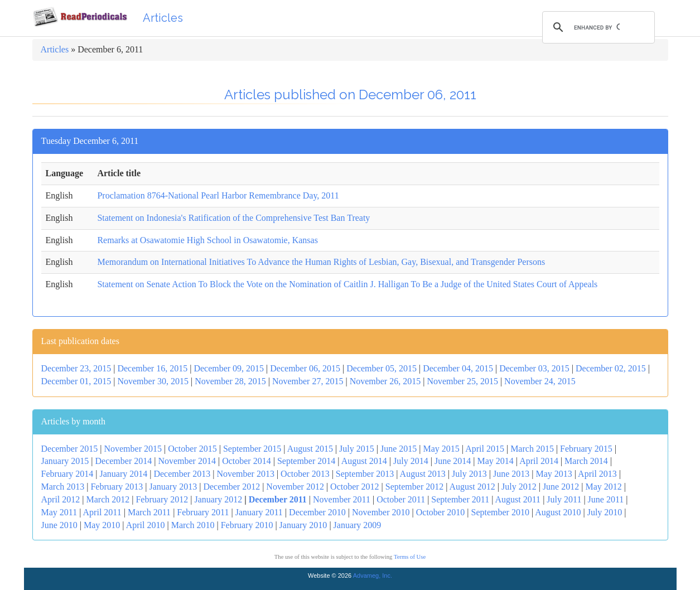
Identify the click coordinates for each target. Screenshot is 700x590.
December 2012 (231, 487)
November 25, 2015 (462, 381)
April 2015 (485, 449)
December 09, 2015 (229, 368)
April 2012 (61, 499)
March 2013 (63, 487)
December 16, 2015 (152, 368)
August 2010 (558, 512)
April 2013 (597, 474)
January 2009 (358, 525)
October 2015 (192, 449)
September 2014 (306, 461)
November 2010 (381, 512)
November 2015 (133, 449)
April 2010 (146, 525)
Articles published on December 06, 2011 (350, 95)
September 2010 (500, 512)
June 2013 (511, 474)
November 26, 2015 (385, 381)
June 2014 (453, 461)
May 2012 (603, 487)
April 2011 (102, 512)
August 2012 (472, 487)
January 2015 (65, 461)
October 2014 (247, 461)
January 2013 (173, 487)
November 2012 (295, 487)
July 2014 (411, 461)
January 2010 (303, 525)
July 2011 (564, 499)
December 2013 (182, 474)
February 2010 (247, 525)
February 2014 (67, 474)
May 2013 (554, 474)
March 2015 (532, 449)
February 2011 (203, 512)
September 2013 (365, 474)
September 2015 (252, 449)
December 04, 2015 (458, 368)
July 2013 (469, 474)
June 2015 (399, 449)
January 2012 (218, 499)
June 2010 (59, 525)
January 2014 (123, 474)
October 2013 (305, 474)
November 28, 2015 (230, 381)
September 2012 (414, 487)
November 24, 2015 (540, 381)
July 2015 (357, 449)
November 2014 (187, 461)
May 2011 (59, 512)
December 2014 (123, 461)
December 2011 (278, 499)
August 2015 (310, 449)
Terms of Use (410, 557)
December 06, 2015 (305, 368)
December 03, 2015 (534, 368)
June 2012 (561, 487)
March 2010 (193, 525)
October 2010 (441, 512)
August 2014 (364, 461)
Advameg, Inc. (373, 576)
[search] (597, 27)
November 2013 (245, 474)
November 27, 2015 (308, 381)
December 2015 (70, 449)
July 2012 (519, 487)
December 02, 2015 (611, 368)
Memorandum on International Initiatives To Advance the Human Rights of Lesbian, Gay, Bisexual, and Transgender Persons (321, 262)
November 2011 (342, 499)
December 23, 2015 (76, 368)
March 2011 (149, 512)
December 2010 (317, 512)
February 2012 (162, 499)
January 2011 (259, 512)
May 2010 (102, 525)
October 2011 (401, 499)
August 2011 (518, 499)
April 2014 (539, 461)
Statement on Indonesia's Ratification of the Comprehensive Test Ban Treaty (233, 218)
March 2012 (108, 499)
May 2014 (495, 461)
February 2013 (117, 487)
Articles (163, 18)
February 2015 (586, 449)
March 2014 (586, 461)
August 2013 (423, 474)
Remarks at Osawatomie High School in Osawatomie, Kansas (207, 240)
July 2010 (605, 512)
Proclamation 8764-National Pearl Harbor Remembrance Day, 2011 (218, 195)
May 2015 (441, 449)
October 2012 (355, 487)
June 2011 (606, 499)
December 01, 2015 (76, 381)
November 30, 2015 (153, 381)
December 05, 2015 (382, 368)
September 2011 (460, 499)
